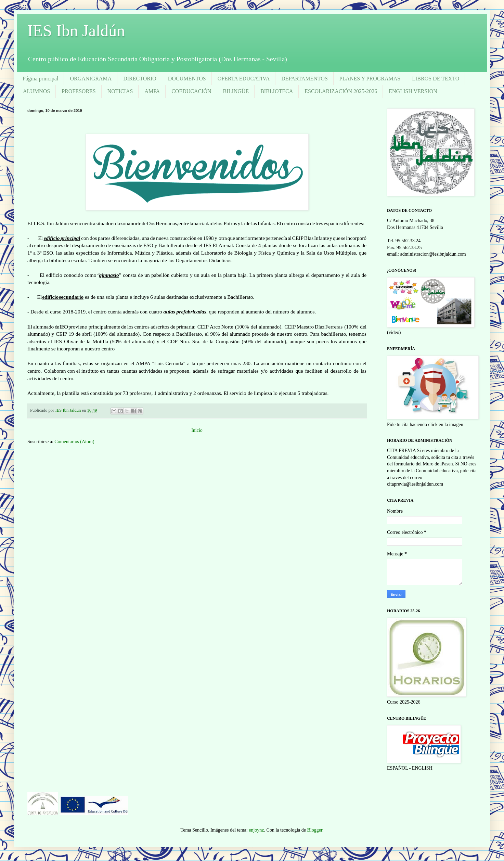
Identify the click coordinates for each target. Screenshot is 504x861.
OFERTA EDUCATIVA (244, 79)
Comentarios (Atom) (74, 442)
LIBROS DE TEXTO (436, 79)
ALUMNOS (36, 91)
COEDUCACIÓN (191, 91)
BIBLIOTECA (277, 91)
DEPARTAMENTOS (305, 79)
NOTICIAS (120, 91)
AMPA (152, 91)
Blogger (315, 830)
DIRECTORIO (140, 79)
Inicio (197, 430)
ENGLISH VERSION (413, 91)
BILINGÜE (236, 91)
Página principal (40, 79)
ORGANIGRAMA (91, 79)
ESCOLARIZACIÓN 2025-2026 (341, 91)
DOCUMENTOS (187, 79)
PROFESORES (79, 91)
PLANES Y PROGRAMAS (370, 79)
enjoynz (256, 830)
